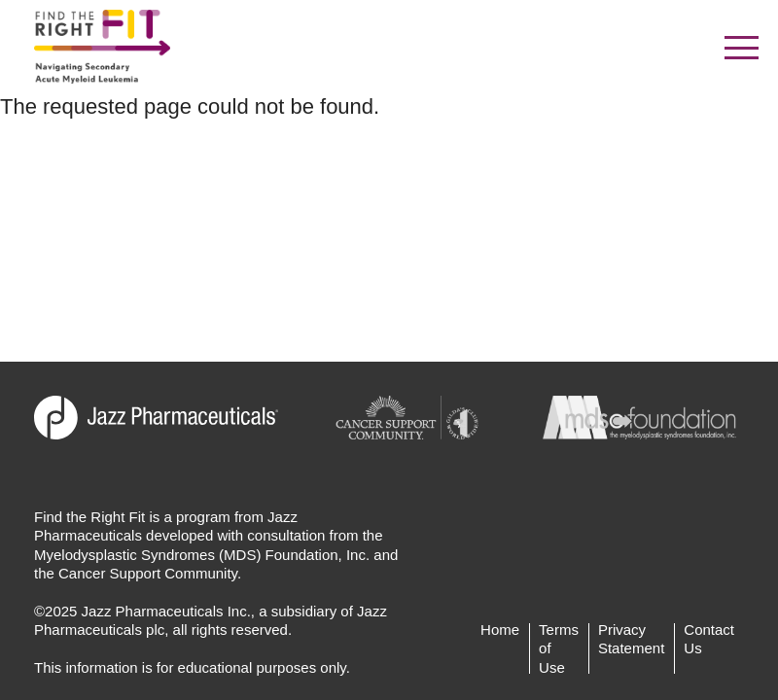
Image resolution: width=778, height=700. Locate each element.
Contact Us (709, 639)
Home (500, 630)
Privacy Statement (631, 639)
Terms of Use (559, 648)
